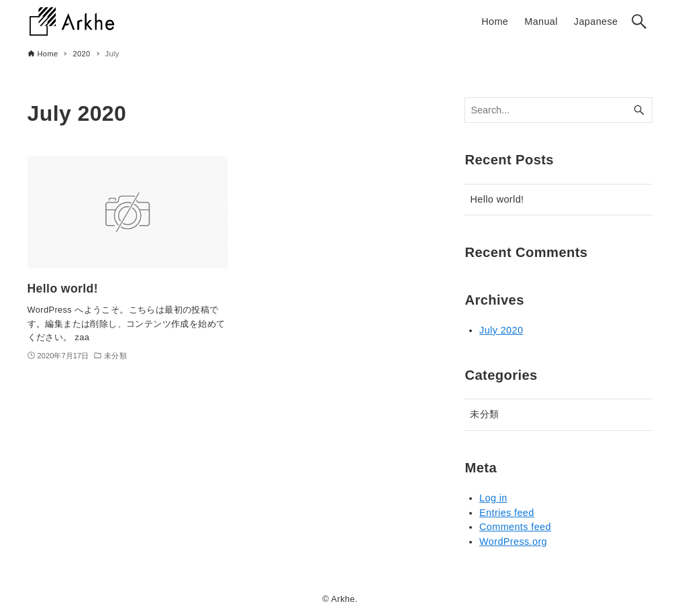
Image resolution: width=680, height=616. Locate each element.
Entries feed (507, 513)
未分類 (484, 414)
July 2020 (501, 330)
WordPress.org (513, 542)
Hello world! (497, 199)
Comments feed (515, 527)
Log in (493, 498)
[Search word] (558, 110)
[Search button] (639, 21)
